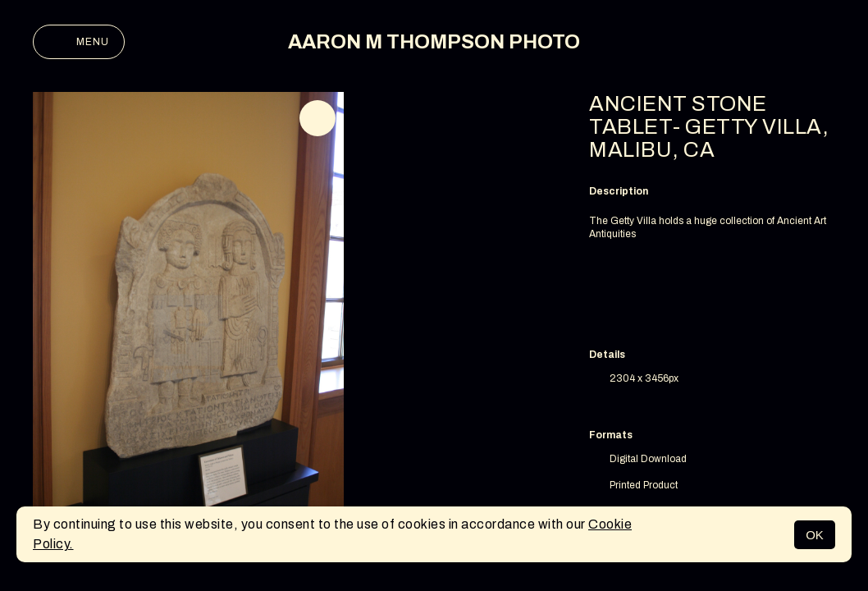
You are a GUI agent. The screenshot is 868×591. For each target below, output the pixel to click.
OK (815, 535)
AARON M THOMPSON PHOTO (434, 42)
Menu (79, 42)
